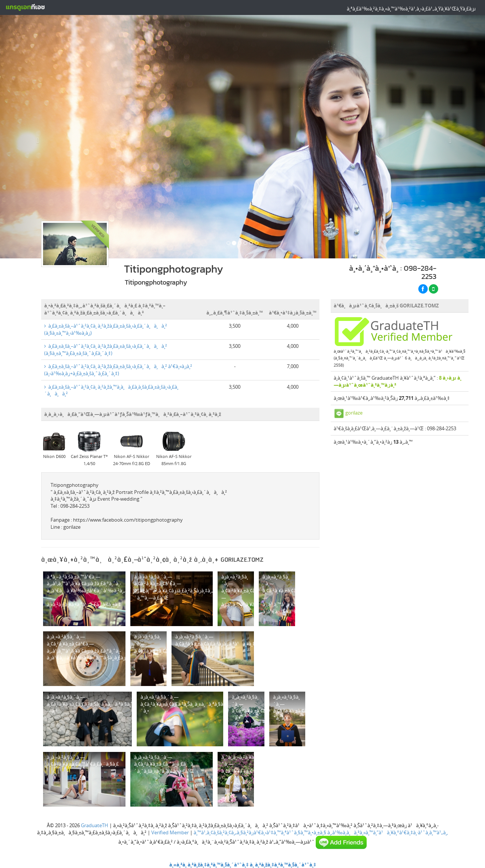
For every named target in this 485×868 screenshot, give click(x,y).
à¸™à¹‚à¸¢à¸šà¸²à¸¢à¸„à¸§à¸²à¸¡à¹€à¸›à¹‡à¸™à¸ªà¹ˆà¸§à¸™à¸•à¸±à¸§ (260, 832)
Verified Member (170, 832)
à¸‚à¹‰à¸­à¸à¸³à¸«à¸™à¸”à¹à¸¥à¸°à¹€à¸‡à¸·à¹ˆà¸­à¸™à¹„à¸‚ (388, 832)
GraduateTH (95, 825)
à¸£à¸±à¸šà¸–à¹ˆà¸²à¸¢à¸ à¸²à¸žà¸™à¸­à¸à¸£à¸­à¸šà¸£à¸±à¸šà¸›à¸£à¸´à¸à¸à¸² (111, 390)
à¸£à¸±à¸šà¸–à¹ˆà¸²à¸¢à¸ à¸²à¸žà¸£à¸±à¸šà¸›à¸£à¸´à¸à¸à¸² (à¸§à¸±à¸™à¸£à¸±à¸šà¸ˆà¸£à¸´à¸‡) (106, 350)
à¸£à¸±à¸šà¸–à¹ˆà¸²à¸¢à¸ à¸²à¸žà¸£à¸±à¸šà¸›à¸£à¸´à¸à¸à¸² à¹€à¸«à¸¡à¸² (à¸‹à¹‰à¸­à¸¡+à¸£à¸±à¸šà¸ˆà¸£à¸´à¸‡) (118, 370)
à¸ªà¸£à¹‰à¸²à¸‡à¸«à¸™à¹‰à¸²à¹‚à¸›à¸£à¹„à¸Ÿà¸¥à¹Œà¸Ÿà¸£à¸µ (411, 9)
